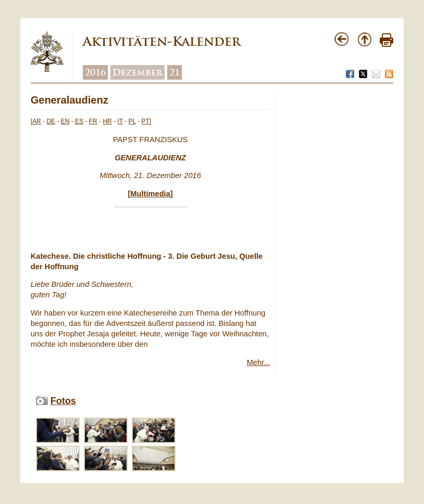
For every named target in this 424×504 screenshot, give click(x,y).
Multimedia (150, 194)
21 (174, 72)
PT (145, 121)
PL (132, 121)
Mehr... (259, 362)
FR (93, 121)
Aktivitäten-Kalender (161, 41)
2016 (95, 72)
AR (37, 121)
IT (120, 121)
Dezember (138, 72)
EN (65, 121)
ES (79, 121)
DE (51, 121)
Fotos (63, 401)
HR (107, 121)
